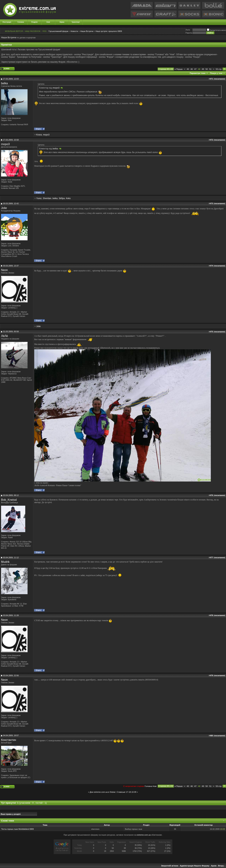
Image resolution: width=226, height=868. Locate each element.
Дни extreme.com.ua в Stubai (102, 792)
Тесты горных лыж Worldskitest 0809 (17, 829)
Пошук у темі (216, 73)
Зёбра (62, 198)
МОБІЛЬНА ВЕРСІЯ (14, 31)
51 (210, 69)
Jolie (4, 208)
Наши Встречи (87, 31)
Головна (21, 22)
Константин (9, 740)
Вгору (221, 866)
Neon (4, 270)
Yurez (39, 198)
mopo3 (46, 135)
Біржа (62, 22)
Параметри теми (198, 73)
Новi (154, 786)
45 (188, 69)
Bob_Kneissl (9, 500)
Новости (74, 31)
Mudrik (5, 562)
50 (207, 69)
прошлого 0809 (109, 31)
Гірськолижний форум (58, 31)
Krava (39, 135)
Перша (179, 69)
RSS (45, 31)
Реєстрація (7, 22)
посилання (219, 79)
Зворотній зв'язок (170, 866)
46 (192, 69)
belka (4, 83)
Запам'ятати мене (216, 30)
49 (203, 69)
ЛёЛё (5, 336)
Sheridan (47, 198)
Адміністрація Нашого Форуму (195, 866)
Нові (48, 22)
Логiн (188, 30)
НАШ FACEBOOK (33, 31)
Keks (68, 198)
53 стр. (219, 69)
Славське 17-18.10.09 (127, 792)
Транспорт (76, 22)
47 (195, 69)
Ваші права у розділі (11, 814)
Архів (214, 866)
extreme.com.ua (144, 835)
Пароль (189, 33)
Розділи (34, 22)
